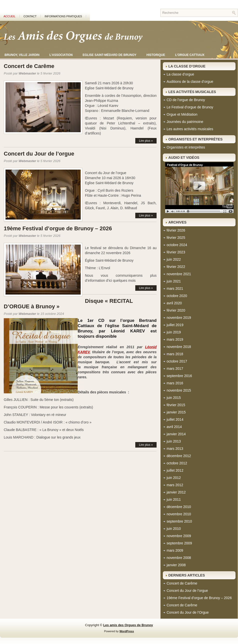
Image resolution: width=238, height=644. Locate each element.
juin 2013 (174, 441)
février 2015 (176, 405)
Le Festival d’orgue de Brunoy (190, 107)
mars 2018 (175, 354)
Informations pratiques (63, 16)
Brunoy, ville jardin (22, 55)
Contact (30, 16)
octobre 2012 (177, 463)
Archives (177, 222)
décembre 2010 (179, 507)
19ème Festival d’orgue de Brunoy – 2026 (58, 228)
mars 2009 (175, 550)
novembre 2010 (179, 514)
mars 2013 (175, 449)
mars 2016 (175, 383)
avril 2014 (174, 427)
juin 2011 (174, 499)
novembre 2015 (179, 390)
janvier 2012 (176, 492)
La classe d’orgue (180, 74)
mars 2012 (175, 485)
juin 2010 (174, 529)
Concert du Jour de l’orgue (39, 154)
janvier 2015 (176, 412)
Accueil (10, 16)
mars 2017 (175, 369)
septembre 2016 (179, 376)
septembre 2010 (179, 521)
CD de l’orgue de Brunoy (186, 100)
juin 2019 (174, 332)
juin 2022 (174, 259)
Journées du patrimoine (185, 122)
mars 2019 (175, 339)
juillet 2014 (175, 419)
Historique (156, 55)
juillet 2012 (175, 470)
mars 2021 (175, 289)
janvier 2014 (176, 434)
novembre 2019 (179, 318)
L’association (61, 55)
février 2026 (176, 230)
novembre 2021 (179, 274)
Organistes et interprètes (186, 147)
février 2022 (176, 267)
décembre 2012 (179, 456)
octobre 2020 (177, 296)
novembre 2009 (179, 536)
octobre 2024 (177, 245)
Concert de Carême (29, 66)
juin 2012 (174, 478)
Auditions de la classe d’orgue (190, 82)
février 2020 (176, 310)
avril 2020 (174, 303)
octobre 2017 (177, 361)
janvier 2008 (176, 565)
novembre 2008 (179, 558)
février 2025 (176, 238)
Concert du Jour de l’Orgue (188, 612)
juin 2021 (174, 281)
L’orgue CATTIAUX (190, 55)
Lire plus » (146, 141)
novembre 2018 (179, 347)
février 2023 (176, 252)
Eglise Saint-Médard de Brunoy (110, 55)
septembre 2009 (179, 543)
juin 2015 (174, 398)
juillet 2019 (175, 325)
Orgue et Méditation (182, 114)
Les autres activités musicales (190, 129)
